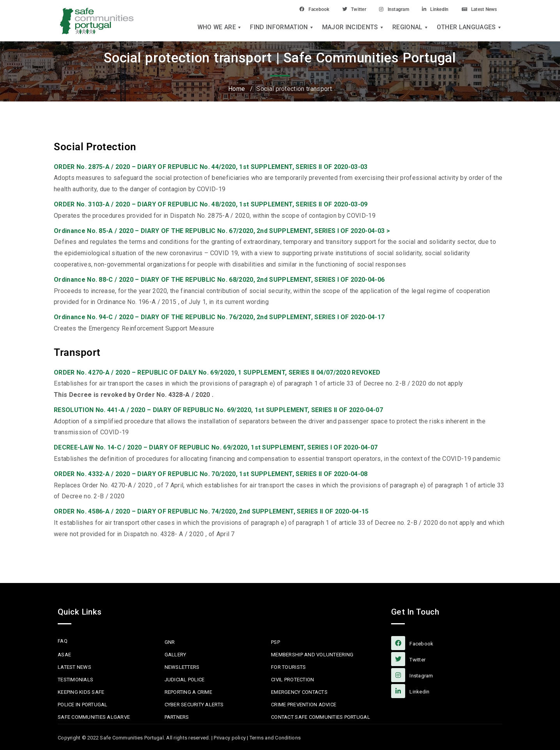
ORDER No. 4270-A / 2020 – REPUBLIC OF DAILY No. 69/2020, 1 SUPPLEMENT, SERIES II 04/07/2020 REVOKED (217, 372)
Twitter (333, 9)
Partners (177, 717)
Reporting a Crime (188, 692)
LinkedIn (425, 9)
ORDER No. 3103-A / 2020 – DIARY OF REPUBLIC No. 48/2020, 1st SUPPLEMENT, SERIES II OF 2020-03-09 (211, 204)
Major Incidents (353, 28)
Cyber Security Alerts (194, 705)
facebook (412, 643)
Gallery (175, 655)
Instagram (378, 9)
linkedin (410, 691)
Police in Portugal (83, 705)
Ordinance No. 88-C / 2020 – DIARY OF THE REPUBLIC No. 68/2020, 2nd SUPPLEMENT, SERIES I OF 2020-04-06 (219, 280)
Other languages (470, 28)
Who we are (220, 28)
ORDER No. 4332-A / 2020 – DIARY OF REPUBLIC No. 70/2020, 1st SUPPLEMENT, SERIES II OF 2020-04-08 (211, 474)
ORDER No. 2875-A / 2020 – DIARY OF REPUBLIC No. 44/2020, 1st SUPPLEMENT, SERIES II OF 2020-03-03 (211, 167)
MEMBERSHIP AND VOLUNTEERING (312, 655)
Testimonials (75, 680)
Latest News (475, 9)
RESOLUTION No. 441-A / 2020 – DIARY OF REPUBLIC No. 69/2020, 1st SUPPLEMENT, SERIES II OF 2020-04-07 (218, 410)
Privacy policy (230, 738)
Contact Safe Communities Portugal (321, 717)
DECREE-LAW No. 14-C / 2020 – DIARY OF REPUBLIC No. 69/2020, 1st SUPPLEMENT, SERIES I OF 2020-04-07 (216, 447)
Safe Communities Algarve (94, 717)
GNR (170, 642)
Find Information (282, 28)
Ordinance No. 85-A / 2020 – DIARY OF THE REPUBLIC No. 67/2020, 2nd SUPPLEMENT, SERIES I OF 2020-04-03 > (222, 231)
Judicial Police (185, 680)
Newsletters (182, 667)
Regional (411, 28)
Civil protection (292, 680)
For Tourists (288, 667)
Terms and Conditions (275, 738)
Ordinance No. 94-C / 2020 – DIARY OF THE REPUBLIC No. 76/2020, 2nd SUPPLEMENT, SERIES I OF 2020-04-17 (219, 317)
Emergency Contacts (299, 692)
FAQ (63, 641)
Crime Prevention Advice (304, 705)
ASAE (64, 655)
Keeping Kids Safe (81, 692)
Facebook (288, 9)
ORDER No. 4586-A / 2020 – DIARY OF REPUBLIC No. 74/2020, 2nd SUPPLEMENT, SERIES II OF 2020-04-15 (211, 511)
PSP (276, 642)
